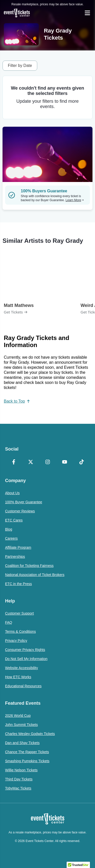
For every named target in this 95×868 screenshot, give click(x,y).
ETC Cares (14, 520)
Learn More (75, 200)
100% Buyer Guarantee (24, 502)
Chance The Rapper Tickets (27, 752)
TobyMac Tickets (18, 788)
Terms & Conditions (20, 632)
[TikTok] (81, 462)
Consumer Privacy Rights (25, 650)
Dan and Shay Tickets (22, 743)
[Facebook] (14, 462)
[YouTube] (64, 462)
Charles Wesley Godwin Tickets (30, 734)
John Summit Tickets (21, 725)
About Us (12, 493)
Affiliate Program (18, 547)
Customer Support (20, 613)
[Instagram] (48, 462)
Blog (9, 529)
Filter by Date (20, 65)
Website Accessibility (22, 668)
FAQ (9, 622)
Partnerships (15, 557)
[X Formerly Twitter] (31, 462)
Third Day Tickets (19, 779)
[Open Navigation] (87, 13)
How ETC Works (18, 677)
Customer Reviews (20, 511)
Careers (11, 538)
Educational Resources (23, 686)
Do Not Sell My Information (26, 659)
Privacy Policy (16, 641)
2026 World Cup (18, 716)
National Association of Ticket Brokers (35, 575)
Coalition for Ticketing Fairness (29, 566)
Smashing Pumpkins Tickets (27, 761)
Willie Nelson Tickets (21, 770)
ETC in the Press (18, 584)
